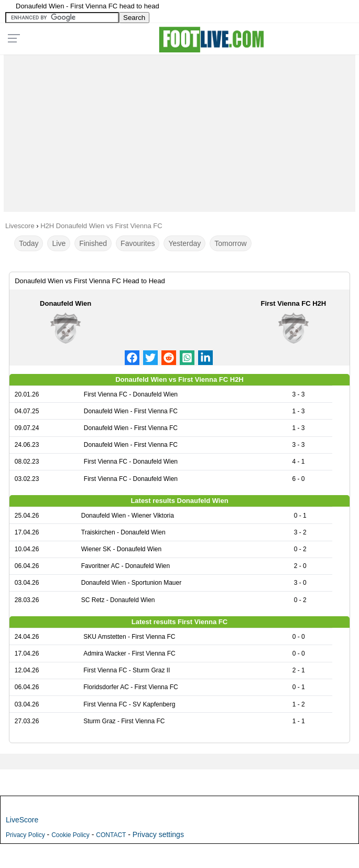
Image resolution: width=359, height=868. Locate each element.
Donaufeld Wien (66, 303)
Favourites (138, 243)
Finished (93, 243)
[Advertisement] (179, 131)
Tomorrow (230, 243)
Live (59, 243)
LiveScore (22, 820)
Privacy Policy (25, 835)
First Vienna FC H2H (293, 303)
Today (29, 243)
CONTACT (111, 835)
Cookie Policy (70, 835)
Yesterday (184, 243)
